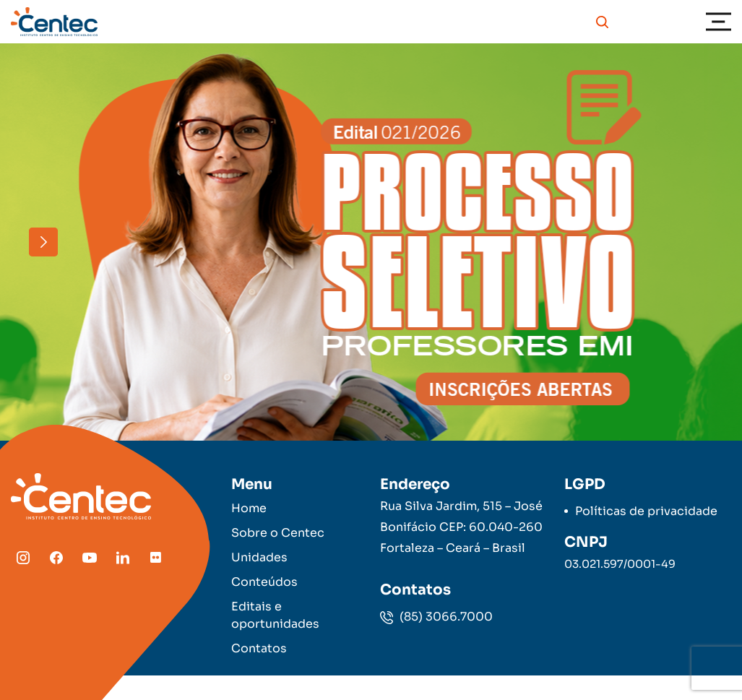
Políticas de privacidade (646, 511)
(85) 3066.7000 (436, 617)
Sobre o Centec (278, 533)
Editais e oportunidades (275, 615)
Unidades (259, 557)
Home (249, 508)
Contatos (259, 648)
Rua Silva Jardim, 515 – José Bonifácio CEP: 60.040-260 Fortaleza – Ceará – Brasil (461, 527)
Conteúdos (264, 582)
